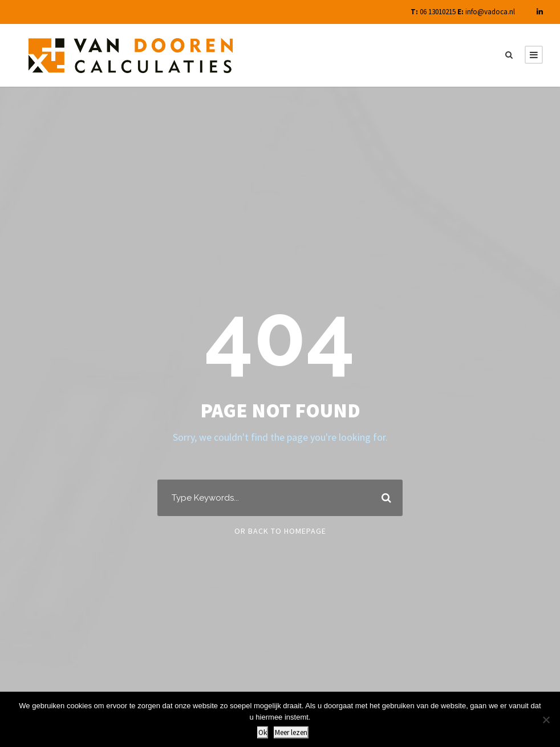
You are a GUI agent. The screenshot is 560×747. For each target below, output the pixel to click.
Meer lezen (291, 732)
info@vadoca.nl (490, 12)
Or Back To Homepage (280, 531)
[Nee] (546, 720)
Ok (263, 732)
